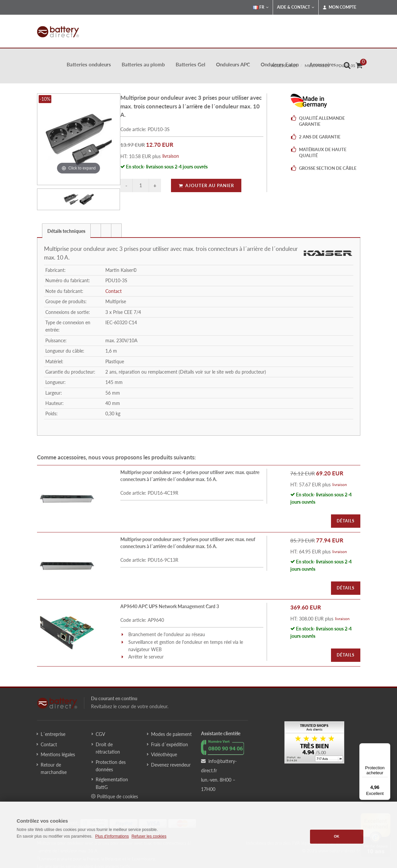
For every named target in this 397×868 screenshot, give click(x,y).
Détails (346, 521)
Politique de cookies (114, 796)
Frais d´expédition (169, 744)
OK (337, 836)
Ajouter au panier (206, 185)
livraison (171, 156)
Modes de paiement (171, 734)
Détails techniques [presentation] (66, 231)
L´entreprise (53, 734)
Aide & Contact (296, 7)
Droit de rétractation (108, 748)
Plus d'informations (112, 836)
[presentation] (96, 231)
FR (261, 7)
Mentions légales (58, 754)
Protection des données (111, 766)
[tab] (66, 230)
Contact (113, 291)
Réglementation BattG (112, 783)
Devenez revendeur (171, 765)
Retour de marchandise (54, 768)
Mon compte (339, 7)
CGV (100, 734)
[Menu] (386, 747)
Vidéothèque (164, 754)
